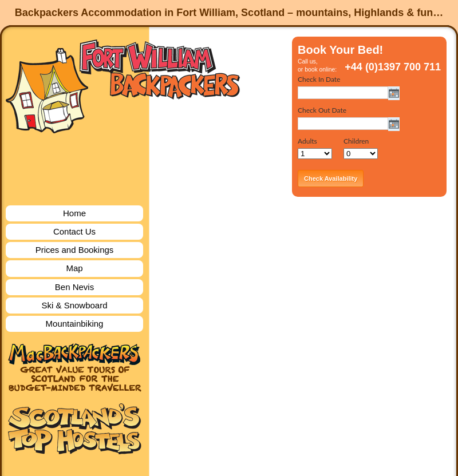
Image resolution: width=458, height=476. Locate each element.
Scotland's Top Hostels (74, 429)
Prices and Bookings (75, 250)
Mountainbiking (75, 324)
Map (74, 268)
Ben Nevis (74, 287)
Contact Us (74, 231)
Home (74, 213)
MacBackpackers (74, 368)
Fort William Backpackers (123, 85)
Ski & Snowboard (74, 305)
